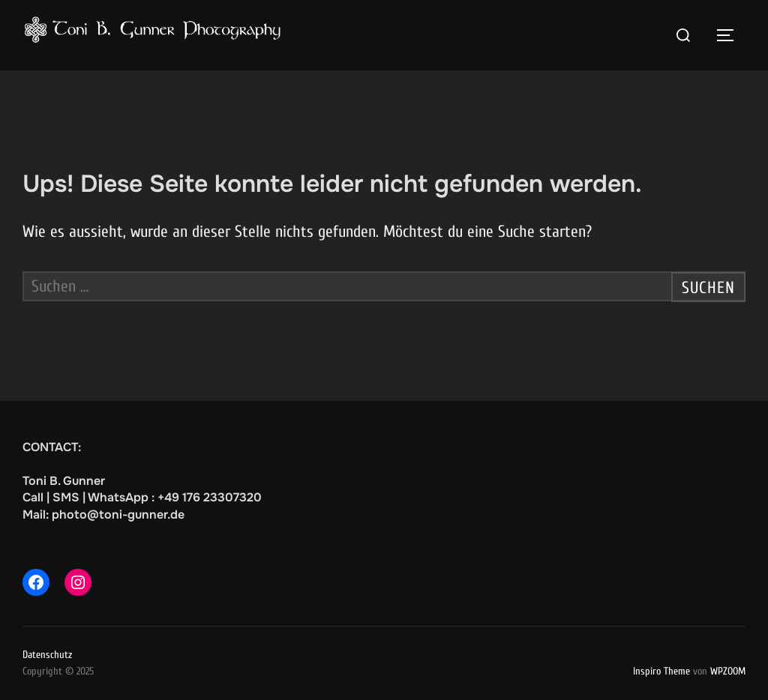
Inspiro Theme (661, 671)
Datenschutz (47, 655)
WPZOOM (728, 671)
